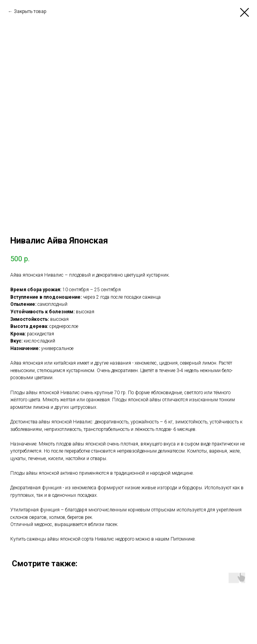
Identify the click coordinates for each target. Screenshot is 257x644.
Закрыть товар (30, 11)
